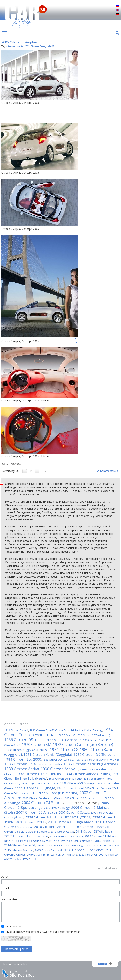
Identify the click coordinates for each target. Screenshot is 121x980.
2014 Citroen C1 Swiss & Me (66, 836)
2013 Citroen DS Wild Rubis (94, 832)
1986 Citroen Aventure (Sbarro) (61, 760)
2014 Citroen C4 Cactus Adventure (32, 841)
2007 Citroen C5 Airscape (37, 812)
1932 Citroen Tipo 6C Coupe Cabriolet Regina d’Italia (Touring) (66, 730)
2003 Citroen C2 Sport (78, 798)
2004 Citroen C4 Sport (41, 803)
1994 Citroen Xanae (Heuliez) (88, 774)
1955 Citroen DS (19, 740)
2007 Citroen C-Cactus (74, 812)
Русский (118, 6)
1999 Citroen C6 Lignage (35, 788)
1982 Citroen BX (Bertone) (95, 755)
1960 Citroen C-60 (94, 740)
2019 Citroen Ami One (64, 855)
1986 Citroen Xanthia (50, 764)
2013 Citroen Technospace (26, 836)
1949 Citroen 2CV (61, 735)
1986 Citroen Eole (20, 764)
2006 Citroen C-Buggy (57, 808)
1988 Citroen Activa (22, 769)
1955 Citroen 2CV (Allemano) (93, 735)
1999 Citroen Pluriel (70, 788)
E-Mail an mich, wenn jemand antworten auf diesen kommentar (42, 932)
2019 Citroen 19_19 (38, 855)
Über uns (7, 964)
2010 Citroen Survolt (90, 827)
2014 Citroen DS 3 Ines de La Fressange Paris (64, 845)
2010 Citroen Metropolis (54, 827)
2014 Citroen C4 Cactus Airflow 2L (73, 841)
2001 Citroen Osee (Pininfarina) (52, 793)
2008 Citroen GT (38, 817)
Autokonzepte (16, 46)
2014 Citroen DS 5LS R (105, 845)
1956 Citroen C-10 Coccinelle (58, 740)
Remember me (14, 926)
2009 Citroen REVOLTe (31, 822)
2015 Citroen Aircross (19, 850)
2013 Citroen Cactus (62, 832)
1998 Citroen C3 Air (47, 783)
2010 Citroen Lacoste (22, 827)
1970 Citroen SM (36, 745)
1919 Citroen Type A (16, 730)
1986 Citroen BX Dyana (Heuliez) (100, 760)
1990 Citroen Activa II (60, 769)
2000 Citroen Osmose (98, 788)
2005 (27, 46)
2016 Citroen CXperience (84, 850)
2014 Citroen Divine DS (20, 845)
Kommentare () (110, 471)
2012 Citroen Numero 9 (35, 832)
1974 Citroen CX (64, 749)
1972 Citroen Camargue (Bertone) (83, 745)
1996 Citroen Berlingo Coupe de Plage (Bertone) (77, 779)
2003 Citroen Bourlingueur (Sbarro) (43, 798)
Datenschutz (21, 964)
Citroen (35, 46)
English (118, 10)
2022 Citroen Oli (88, 855)
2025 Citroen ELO (25, 859)
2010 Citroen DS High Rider (70, 822)
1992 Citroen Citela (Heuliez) (39, 774)
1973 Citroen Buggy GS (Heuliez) (26, 750)
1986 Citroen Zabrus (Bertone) (90, 764)
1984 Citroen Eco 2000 (23, 759)
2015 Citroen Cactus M (48, 850)
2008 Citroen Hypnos (72, 817)
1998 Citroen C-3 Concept (77, 783)
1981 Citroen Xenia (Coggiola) (48, 755)
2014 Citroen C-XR (106, 841)
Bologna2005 (47, 46)
